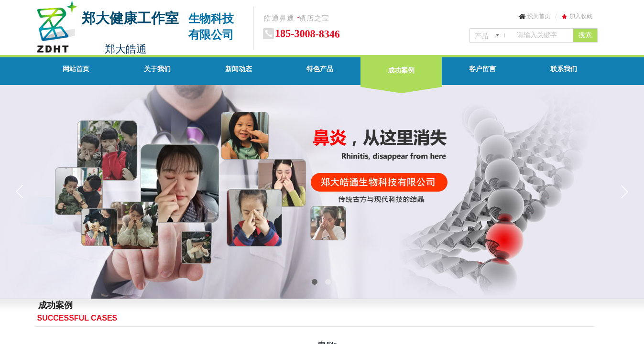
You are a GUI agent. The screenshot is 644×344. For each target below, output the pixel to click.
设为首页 (539, 16)
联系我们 (564, 69)
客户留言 (482, 69)
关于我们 (157, 69)
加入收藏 (581, 16)
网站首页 (76, 69)
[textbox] (543, 35)
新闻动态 (239, 69)
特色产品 (320, 69)
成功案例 (401, 70)
